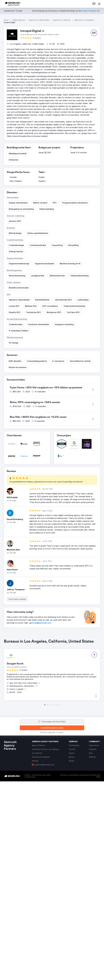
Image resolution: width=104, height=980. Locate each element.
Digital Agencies (19, 20)
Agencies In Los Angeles (84, 20)
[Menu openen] (99, 4)
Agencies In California (62, 20)
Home (6, 20)
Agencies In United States (39, 20)
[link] (94, 4)
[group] (52, 824)
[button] (94, 33)
